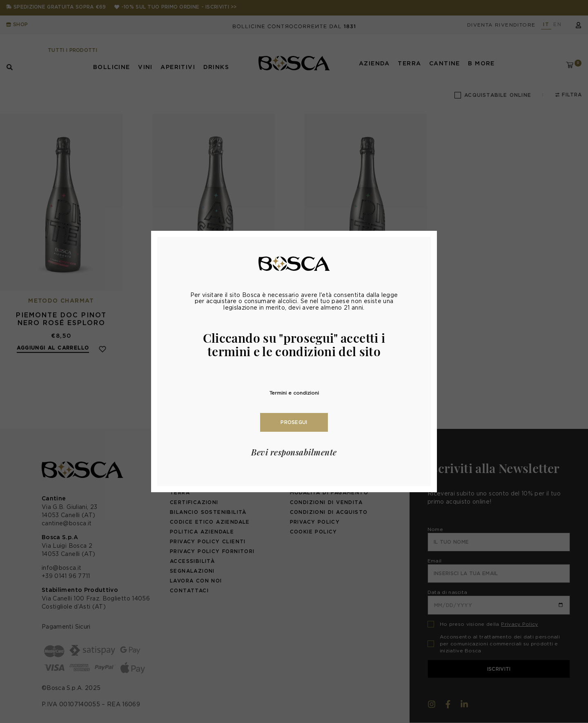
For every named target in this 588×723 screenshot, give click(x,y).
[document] (294, 361)
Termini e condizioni (294, 393)
